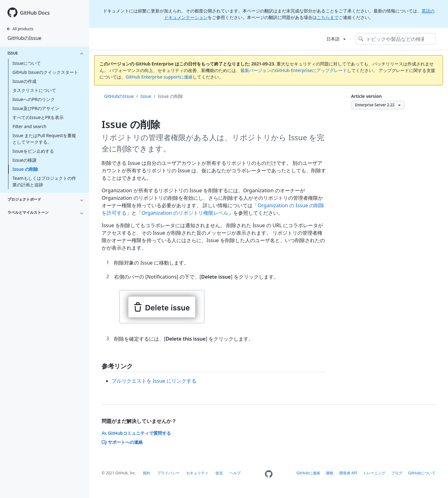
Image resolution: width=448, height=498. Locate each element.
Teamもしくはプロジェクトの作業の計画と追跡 (44, 181)
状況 (219, 473)
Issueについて (27, 63)
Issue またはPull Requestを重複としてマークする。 (44, 139)
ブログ (397, 473)
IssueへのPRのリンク (34, 99)
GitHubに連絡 (308, 473)
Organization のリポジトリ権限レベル (185, 213)
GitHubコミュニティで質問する (136, 433)
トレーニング (374, 473)
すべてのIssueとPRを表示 (38, 117)
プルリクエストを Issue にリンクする (154, 381)
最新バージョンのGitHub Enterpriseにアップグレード (294, 70)
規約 (147, 473)
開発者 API (348, 473)
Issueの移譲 (24, 160)
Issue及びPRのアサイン (36, 108)
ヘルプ (235, 473)
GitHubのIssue (24, 38)
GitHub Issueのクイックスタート (45, 72)
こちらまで (328, 17)
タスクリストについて (34, 90)
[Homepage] (269, 474)
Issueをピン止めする (33, 151)
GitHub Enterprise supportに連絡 (159, 77)
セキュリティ (197, 473)
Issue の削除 (25, 169)
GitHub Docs (35, 13)
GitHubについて (422, 473)
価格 (330, 473)
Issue (146, 96)
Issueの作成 (24, 81)
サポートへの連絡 (122, 442)
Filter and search (29, 126)
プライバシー (168, 473)
